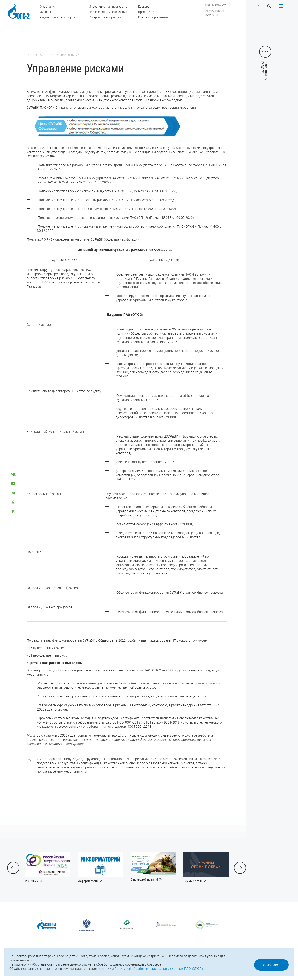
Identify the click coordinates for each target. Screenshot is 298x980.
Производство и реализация (108, 12)
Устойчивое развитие (64, 55)
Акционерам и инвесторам (58, 17)
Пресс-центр (146, 12)
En (257, 6)
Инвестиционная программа (108, 7)
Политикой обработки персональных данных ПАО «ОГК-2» (159, 969)
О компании (48, 7)
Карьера (144, 7)
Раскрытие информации (105, 17)
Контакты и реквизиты (153, 17)
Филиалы (46, 12)
